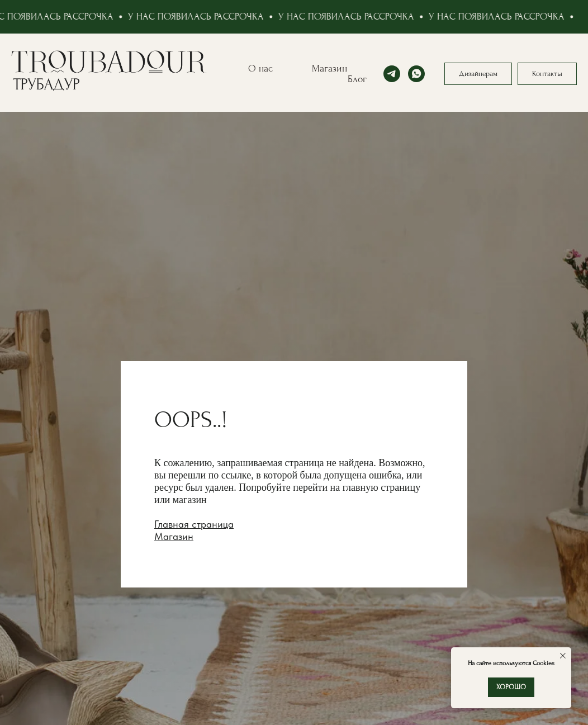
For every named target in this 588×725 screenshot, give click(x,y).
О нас (260, 68)
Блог (357, 79)
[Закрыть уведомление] (563, 656)
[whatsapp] (416, 74)
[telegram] (392, 74)
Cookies (543, 663)
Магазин (329, 68)
